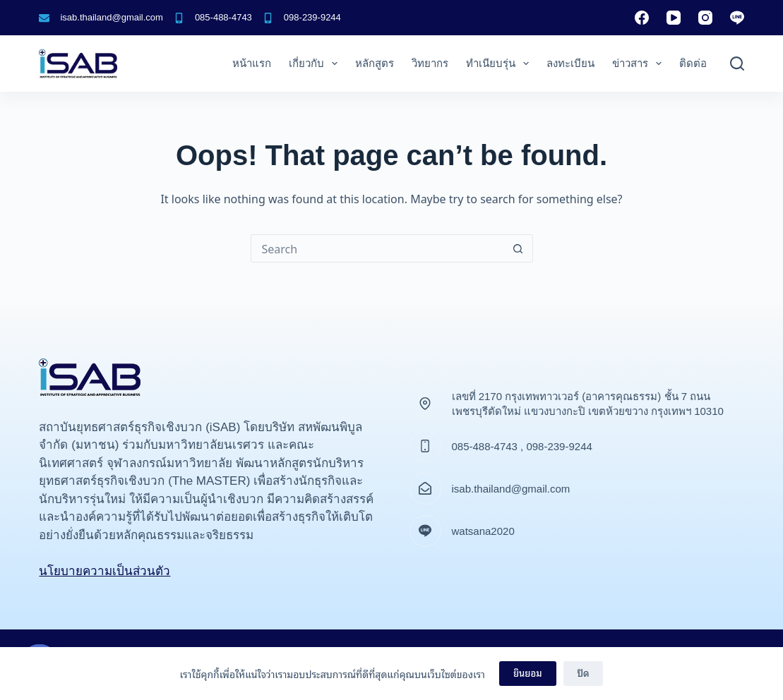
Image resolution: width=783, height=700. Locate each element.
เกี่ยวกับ (316, 64)
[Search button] (518, 248)
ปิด (584, 673)
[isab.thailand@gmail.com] (44, 18)
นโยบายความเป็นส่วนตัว (104, 571)
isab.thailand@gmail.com (111, 17)
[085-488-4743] (179, 18)
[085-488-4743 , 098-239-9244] (425, 446)
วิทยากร (430, 63)
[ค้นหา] (737, 64)
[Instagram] (705, 18)
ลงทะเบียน (570, 63)
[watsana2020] (425, 531)
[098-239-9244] (268, 18)
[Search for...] (378, 248)
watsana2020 (483, 531)
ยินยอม (528, 673)
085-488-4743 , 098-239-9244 (522, 446)
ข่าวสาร (640, 64)
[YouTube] (674, 18)
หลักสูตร (375, 63)
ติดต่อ (693, 63)
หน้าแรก (252, 63)
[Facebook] (642, 18)
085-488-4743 (223, 17)
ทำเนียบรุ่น (500, 64)
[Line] (737, 18)
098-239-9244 (312, 17)
